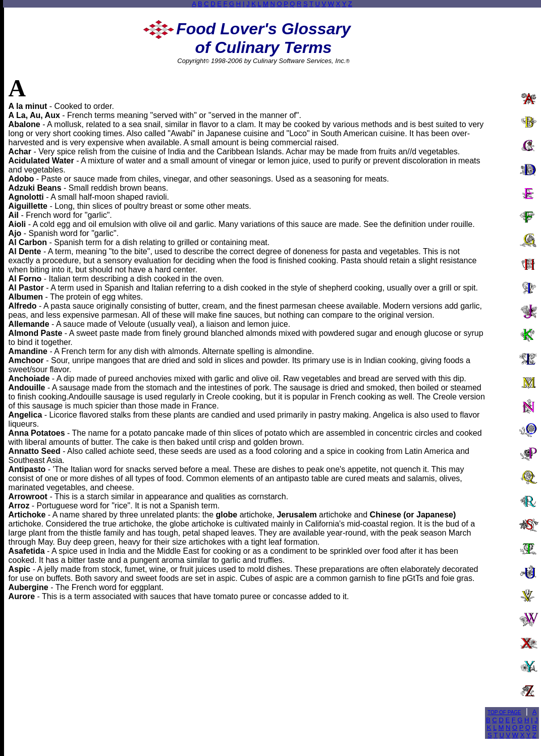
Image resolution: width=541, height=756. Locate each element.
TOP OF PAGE (504, 712)
